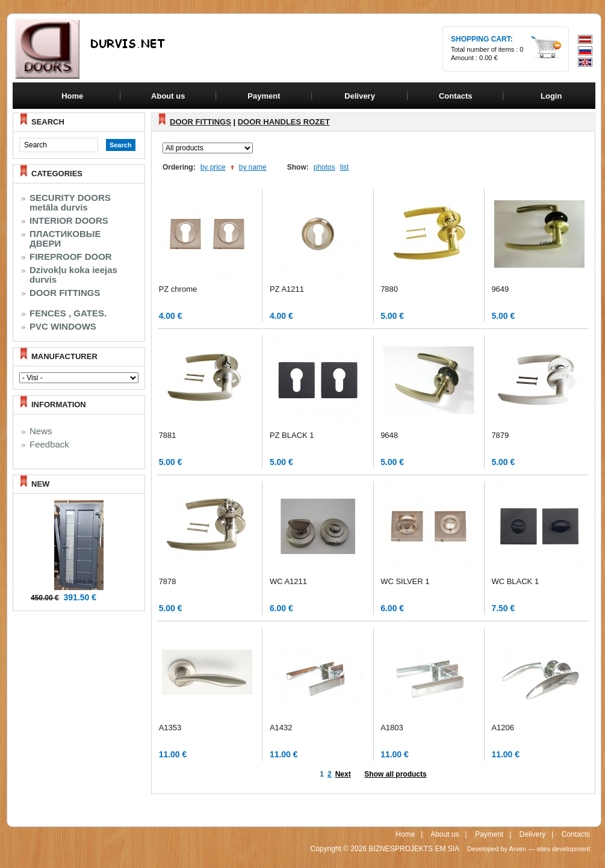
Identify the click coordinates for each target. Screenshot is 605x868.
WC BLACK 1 (515, 581)
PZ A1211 (287, 289)
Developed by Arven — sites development (529, 849)
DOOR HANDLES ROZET (284, 122)
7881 (168, 435)
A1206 (503, 728)
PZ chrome (178, 289)
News (41, 431)
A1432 (281, 728)
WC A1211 (288, 581)
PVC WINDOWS (63, 327)
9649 (500, 289)
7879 (500, 435)
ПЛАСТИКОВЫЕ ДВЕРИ (65, 239)
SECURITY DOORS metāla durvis (70, 203)
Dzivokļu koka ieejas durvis (73, 275)
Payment (489, 834)
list (345, 167)
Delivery (532, 834)
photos (324, 167)
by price (213, 167)
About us (445, 834)
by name (253, 167)
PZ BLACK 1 (292, 435)
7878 (168, 581)
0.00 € (489, 58)
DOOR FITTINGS (65, 293)
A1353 (170, 728)
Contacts (576, 834)
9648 (389, 435)
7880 (389, 289)
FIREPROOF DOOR (71, 257)
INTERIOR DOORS (69, 221)
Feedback (49, 445)
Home (72, 96)
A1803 (392, 728)
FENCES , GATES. (68, 313)
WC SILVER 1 (405, 581)
